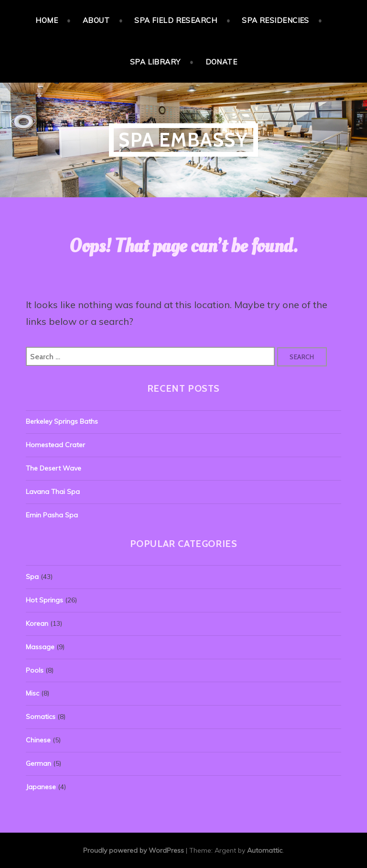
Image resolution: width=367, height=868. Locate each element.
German (38, 763)
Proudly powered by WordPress (134, 850)
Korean (37, 623)
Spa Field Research (176, 20)
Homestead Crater (55, 445)
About (96, 20)
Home (47, 20)
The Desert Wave (54, 468)
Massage (40, 647)
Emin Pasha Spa (52, 515)
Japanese (41, 787)
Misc (32, 693)
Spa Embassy (183, 140)
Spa (32, 577)
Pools (35, 670)
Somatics (41, 717)
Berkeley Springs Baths (62, 421)
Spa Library (155, 62)
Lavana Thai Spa (53, 492)
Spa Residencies (275, 20)
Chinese (38, 740)
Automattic (265, 850)
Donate (221, 62)
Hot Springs (44, 600)
